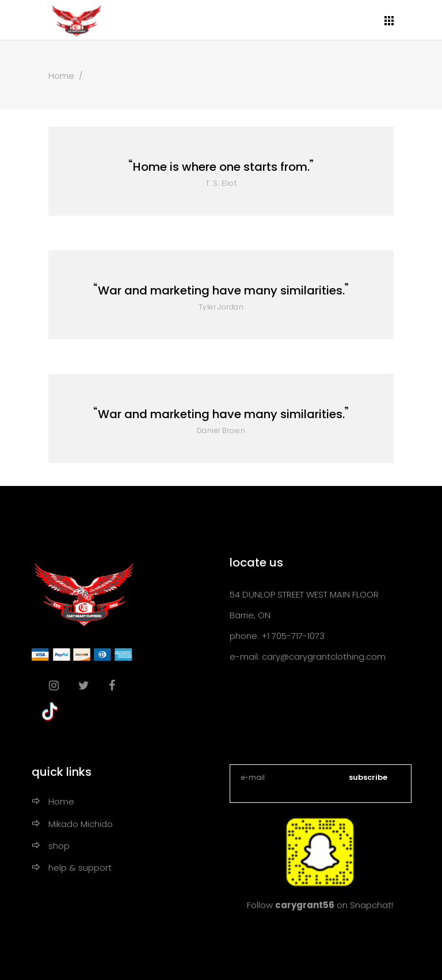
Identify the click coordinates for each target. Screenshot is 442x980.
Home (61, 76)
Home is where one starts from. (221, 167)
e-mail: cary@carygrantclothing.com (308, 656)
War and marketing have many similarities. (221, 290)
